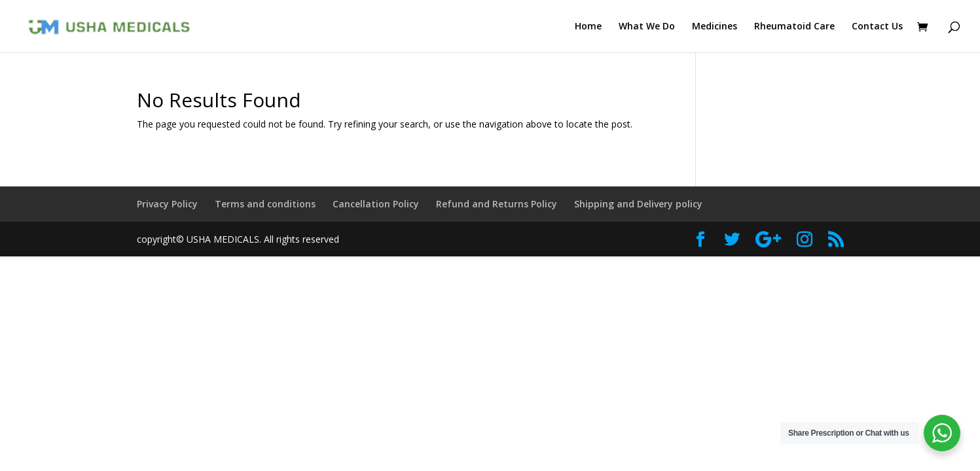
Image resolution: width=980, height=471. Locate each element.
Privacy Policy (167, 204)
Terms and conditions (265, 204)
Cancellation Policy (376, 204)
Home (588, 27)
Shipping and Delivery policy (638, 204)
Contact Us (877, 27)
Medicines (715, 27)
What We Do (647, 27)
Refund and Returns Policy (497, 204)
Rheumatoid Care (794, 27)
